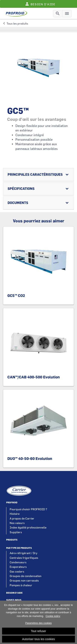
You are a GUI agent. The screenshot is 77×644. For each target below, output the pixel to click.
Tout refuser (39, 633)
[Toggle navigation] (58, 14)
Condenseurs (18, 562)
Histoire (15, 514)
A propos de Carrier (22, 518)
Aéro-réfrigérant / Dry (24, 553)
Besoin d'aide (14, 593)
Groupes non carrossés (24, 580)
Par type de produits (19, 548)
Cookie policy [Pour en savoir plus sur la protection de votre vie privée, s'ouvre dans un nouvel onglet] (53, 618)
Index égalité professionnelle (28, 527)
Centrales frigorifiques (24, 558)
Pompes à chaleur (21, 585)
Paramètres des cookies (38, 625)
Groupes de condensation (26, 576)
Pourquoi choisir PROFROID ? (28, 509)
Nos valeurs (17, 523)
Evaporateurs (18, 567)
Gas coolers (17, 571)
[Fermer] (59, 606)
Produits (12, 540)
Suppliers (16, 532)
